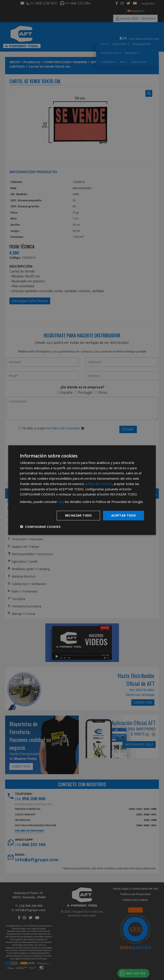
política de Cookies (98, 484)
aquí (61, 502)
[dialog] (82, 490)
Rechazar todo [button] (78, 515)
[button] (40, 527)
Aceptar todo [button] (124, 515)
